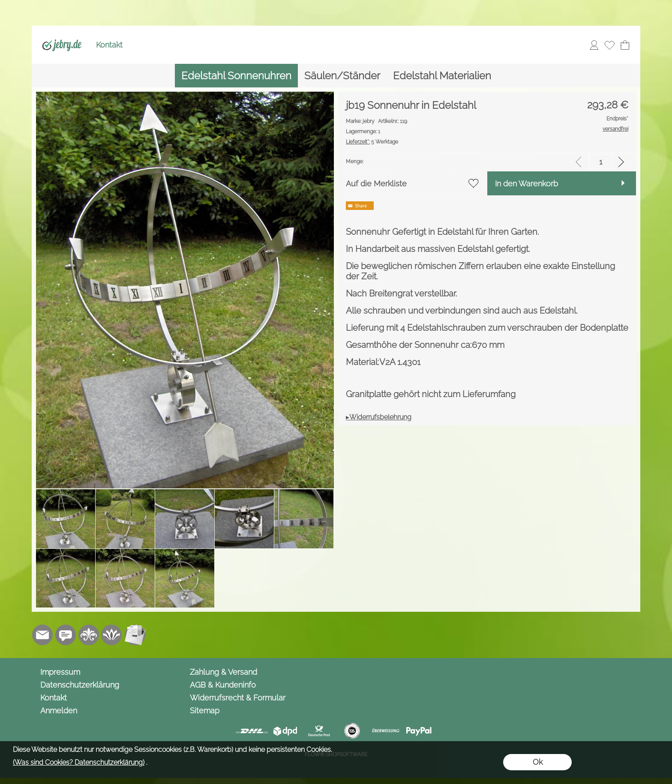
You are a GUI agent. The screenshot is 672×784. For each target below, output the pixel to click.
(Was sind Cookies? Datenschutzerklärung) (79, 762)
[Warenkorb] (625, 45)
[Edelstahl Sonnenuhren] (236, 76)
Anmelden (59, 711)
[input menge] (601, 162)
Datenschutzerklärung (80, 685)
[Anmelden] (594, 45)
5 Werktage (372, 142)
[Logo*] (62, 35)
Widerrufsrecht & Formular (238, 698)
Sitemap (205, 711)
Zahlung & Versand (223, 672)
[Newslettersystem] (135, 635)
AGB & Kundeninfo (223, 685)
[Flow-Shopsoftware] (112, 635)
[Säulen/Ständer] (342, 76)
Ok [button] (538, 762)
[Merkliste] (609, 45)
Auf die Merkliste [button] (376, 184)
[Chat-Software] (66, 635)
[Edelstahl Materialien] (442, 76)
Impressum (60, 672)
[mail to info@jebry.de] (42, 635)
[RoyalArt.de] (89, 635)
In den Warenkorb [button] (526, 184)
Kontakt (109, 45)
